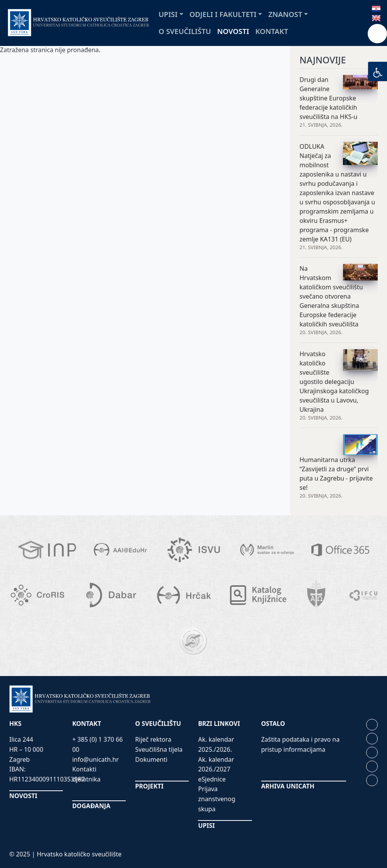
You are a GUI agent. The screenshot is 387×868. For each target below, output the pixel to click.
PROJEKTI (149, 786)
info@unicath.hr (95, 759)
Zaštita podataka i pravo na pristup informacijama (301, 744)
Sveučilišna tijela (159, 749)
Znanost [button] (285, 14)
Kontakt (272, 31)
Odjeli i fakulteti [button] (223, 14)
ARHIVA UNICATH (288, 786)
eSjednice (212, 779)
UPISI (206, 826)
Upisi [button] (168, 14)
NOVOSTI (23, 796)
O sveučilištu (185, 31)
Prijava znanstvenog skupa (216, 799)
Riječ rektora (153, 739)
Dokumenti (151, 759)
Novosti (233, 31)
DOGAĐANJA (91, 806)
